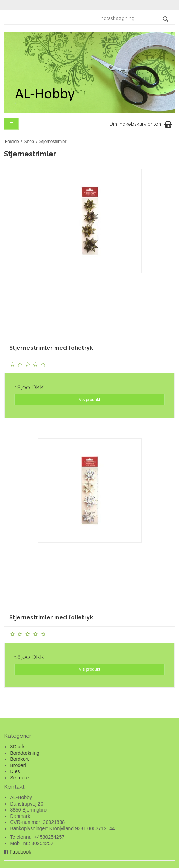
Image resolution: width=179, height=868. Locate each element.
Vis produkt (89, 400)
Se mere (20, 778)
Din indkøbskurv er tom (141, 124)
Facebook (20, 852)
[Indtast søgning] (134, 18)
